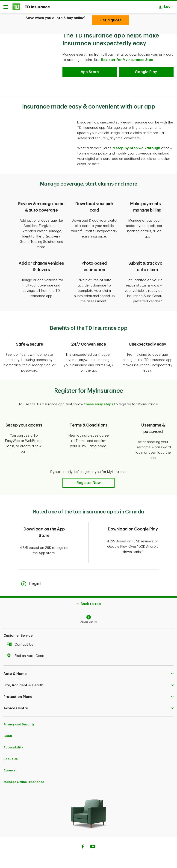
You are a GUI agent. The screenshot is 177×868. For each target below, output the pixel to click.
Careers (9, 772)
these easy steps (99, 406)
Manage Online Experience (24, 783)
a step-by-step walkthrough (136, 150)
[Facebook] (83, 849)
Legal (8, 738)
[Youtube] (93, 849)
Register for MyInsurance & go (127, 62)
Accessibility (13, 749)
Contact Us (21, 646)
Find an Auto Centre (28, 657)
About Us (10, 761)
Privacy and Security (19, 726)
